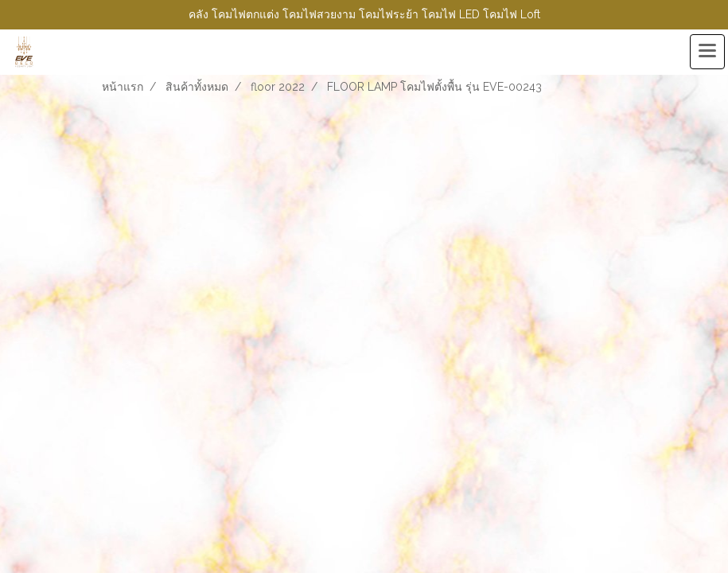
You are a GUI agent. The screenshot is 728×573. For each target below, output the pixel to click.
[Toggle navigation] (707, 52)
